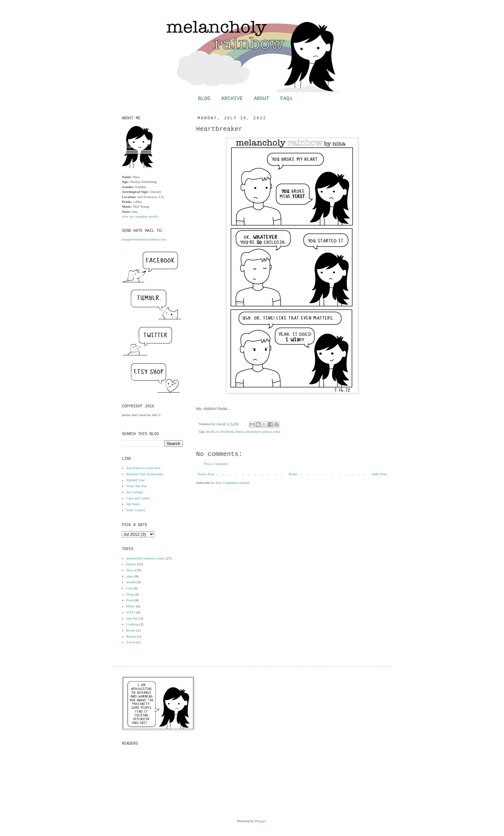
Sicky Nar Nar (137, 486)
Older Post (379, 474)
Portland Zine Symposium (145, 474)
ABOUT (262, 99)
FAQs (286, 99)
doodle (211, 432)
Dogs (130, 594)
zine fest (132, 618)
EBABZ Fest (135, 480)
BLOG (204, 99)
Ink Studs (133, 504)
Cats (130, 588)
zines (130, 576)
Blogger (261, 821)
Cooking (132, 624)
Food (130, 600)
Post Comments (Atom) (233, 483)
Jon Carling (135, 492)
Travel (131, 642)
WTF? (131, 612)
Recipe (131, 636)
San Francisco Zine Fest (143, 468)
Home (293, 474)
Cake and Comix (138, 498)
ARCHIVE (232, 99)
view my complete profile (140, 216)
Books (131, 630)
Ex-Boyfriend (225, 432)
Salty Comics (136, 510)
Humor (240, 432)
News (130, 570)
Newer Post (206, 474)
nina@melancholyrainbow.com (144, 239)
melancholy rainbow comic (263, 432)
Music (131, 606)
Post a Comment (216, 464)
